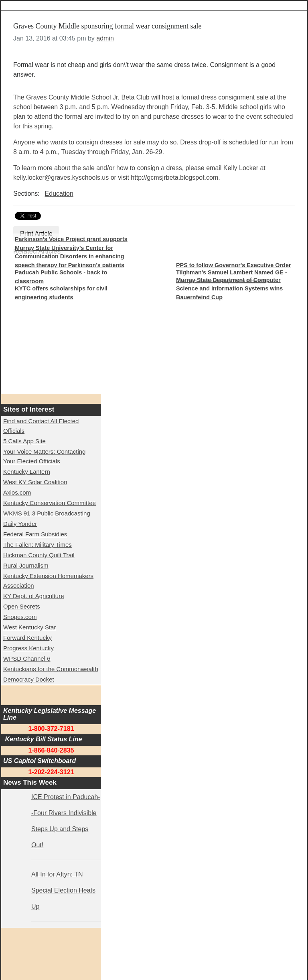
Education (59, 194)
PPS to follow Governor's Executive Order (234, 265)
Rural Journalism (26, 565)
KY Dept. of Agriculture (33, 596)
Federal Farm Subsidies (35, 534)
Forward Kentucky (27, 638)
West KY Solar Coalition (35, 482)
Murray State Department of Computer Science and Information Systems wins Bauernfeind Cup (229, 289)
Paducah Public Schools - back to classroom (61, 277)
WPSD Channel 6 (27, 658)
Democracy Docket (29, 679)
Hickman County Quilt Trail (39, 555)
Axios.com (17, 492)
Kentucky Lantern (27, 472)
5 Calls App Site (24, 441)
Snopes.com (20, 617)
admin (105, 38)
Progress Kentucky (28, 648)
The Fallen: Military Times (37, 545)
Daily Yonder (20, 524)
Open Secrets (22, 606)
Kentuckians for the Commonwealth (51, 669)
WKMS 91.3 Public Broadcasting (47, 513)
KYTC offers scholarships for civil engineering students (61, 293)
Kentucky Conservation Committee (50, 503)
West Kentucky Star (29, 627)
